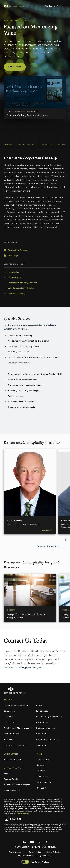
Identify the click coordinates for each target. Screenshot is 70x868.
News (6, 773)
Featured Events (11, 779)
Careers (41, 765)
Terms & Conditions (17, 852)
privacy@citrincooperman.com (22, 667)
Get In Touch (15, 66)
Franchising (13, 272)
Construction (9, 711)
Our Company (43, 759)
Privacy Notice (35, 852)
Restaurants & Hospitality (47, 739)
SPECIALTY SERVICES (27, 144)
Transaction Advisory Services (22, 283)
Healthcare (41, 705)
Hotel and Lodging (17, 293)
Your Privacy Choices (40, 862)
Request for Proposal (18, 250)
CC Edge (41, 771)
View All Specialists (48, 546)
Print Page (13, 255)
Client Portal (42, 776)
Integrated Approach (13, 759)
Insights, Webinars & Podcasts (17, 785)
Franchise (8, 739)
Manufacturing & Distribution (49, 717)
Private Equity (15, 277)
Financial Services (11, 734)
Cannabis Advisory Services (16, 705)
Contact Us (42, 788)
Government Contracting (14, 745)
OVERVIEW (8, 144)
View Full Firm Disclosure (21, 813)
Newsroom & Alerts (12, 790)
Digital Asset (9, 722)
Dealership (8, 717)
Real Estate (41, 734)
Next (63, 540)
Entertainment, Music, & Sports (17, 728)
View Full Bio (47, 531)
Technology (41, 745)
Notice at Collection (53, 852)
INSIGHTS (61, 144)
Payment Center (55, 6)
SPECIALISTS (46, 144)
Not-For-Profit (42, 722)
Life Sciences (42, 711)
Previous (7, 540)
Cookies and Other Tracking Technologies (35, 856)
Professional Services (46, 728)
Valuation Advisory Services (21, 288)
